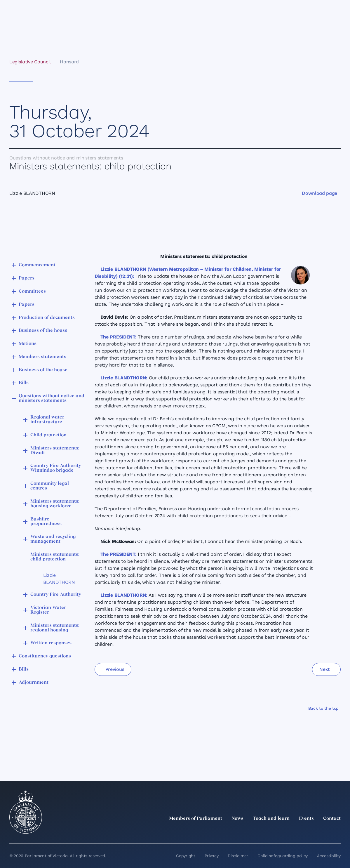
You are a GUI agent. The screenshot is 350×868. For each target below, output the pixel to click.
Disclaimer (238, 856)
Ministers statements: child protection (55, 557)
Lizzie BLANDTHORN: (124, 378)
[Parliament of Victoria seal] (26, 812)
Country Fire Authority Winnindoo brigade (56, 468)
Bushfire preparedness (46, 522)
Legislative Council (30, 62)
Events (306, 819)
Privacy (212, 856)
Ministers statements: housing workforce (55, 504)
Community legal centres (50, 486)
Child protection (48, 435)
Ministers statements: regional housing (55, 628)
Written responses (51, 643)
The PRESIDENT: (119, 337)
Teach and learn (271, 819)
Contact (332, 819)
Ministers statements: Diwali (55, 451)
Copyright (186, 856)
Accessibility (329, 856)
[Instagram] (299, 831)
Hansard (69, 62)
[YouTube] (324, 831)
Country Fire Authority (56, 595)
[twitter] (273, 831)
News (237, 819)
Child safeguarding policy (283, 856)
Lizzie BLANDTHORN (59, 579)
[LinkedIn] (286, 831)
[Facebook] (311, 831)
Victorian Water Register (48, 610)
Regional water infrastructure (47, 420)
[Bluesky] (337, 831)
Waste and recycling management (53, 539)
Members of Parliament (196, 819)
